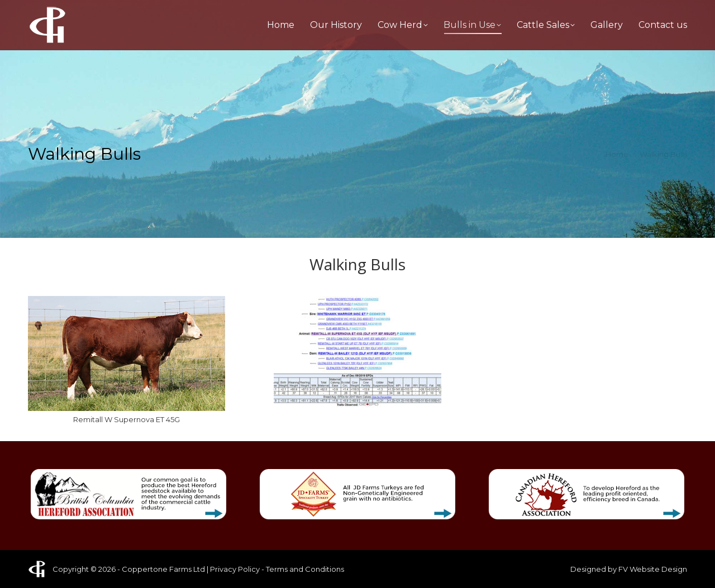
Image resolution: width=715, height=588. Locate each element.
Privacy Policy (235, 569)
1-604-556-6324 (191, 10)
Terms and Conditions (305, 569)
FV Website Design (653, 569)
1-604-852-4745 (87, 10)
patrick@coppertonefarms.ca (628, 10)
